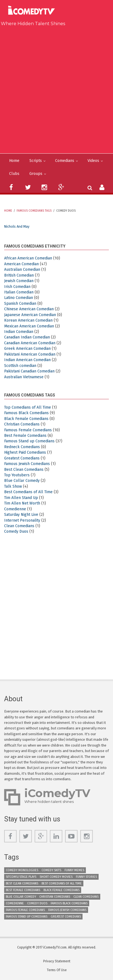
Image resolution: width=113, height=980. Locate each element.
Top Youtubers (17, 475)
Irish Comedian (17, 287)
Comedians (65, 161)
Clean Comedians (19, 526)
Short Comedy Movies (56, 877)
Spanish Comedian (20, 304)
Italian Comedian (19, 292)
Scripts (36, 161)
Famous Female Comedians (28, 430)
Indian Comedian (19, 332)
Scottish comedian (20, 366)
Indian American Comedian (27, 360)
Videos (93, 161)
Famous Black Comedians (26, 413)
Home (14, 161)
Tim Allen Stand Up (21, 498)
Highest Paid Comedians (25, 452)
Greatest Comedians (22, 458)
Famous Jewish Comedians (27, 464)
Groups (36, 174)
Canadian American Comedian (30, 343)
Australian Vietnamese (24, 377)
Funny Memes (74, 870)
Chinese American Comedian (29, 309)
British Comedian (19, 275)
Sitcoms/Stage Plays (21, 877)
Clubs (14, 174)
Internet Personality (22, 520)
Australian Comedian (22, 270)
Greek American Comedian (27, 349)
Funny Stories (86, 877)
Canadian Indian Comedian (27, 337)
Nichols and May (17, 226)
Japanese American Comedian (30, 315)
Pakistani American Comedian (30, 354)
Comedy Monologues (22, 870)
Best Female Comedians (25, 436)
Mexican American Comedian (29, 326)
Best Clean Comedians (24, 470)
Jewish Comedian (19, 281)
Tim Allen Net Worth (22, 503)
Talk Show (13, 486)
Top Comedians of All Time (28, 407)
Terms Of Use (57, 970)
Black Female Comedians (26, 419)
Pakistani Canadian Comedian (29, 371)
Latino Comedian (19, 298)
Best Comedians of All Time (28, 492)
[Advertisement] (56, 89)
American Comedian (21, 264)
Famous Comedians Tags (34, 211)
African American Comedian (28, 258)
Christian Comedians (22, 424)
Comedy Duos (16, 531)
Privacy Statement (57, 961)
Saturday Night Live (21, 515)
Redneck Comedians (22, 447)
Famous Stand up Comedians (29, 441)
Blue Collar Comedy (22, 481)
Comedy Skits (51, 870)
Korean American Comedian (28, 320)
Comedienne (15, 509)
